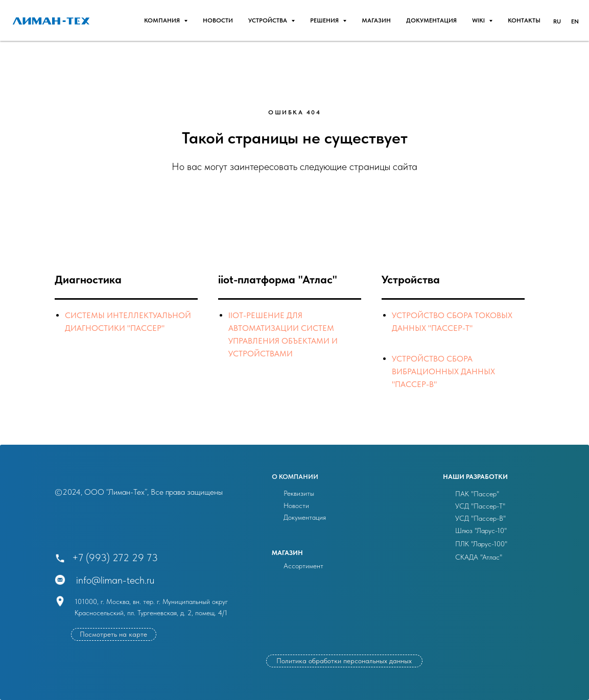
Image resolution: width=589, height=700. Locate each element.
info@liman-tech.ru (115, 580)
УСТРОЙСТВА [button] (268, 20)
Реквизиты (299, 493)
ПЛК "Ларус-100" (481, 544)
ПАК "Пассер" (477, 494)
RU (557, 21)
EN (575, 21)
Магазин (376, 20)
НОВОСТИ (218, 20)
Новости (296, 505)
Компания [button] (163, 20)
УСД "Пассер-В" (480, 518)
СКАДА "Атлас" (479, 557)
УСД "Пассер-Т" (480, 506)
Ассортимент (303, 566)
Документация (431, 20)
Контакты (524, 20)
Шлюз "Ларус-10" (481, 530)
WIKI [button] (479, 20)
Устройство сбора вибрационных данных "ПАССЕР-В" (443, 371)
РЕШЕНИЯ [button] (325, 20)
